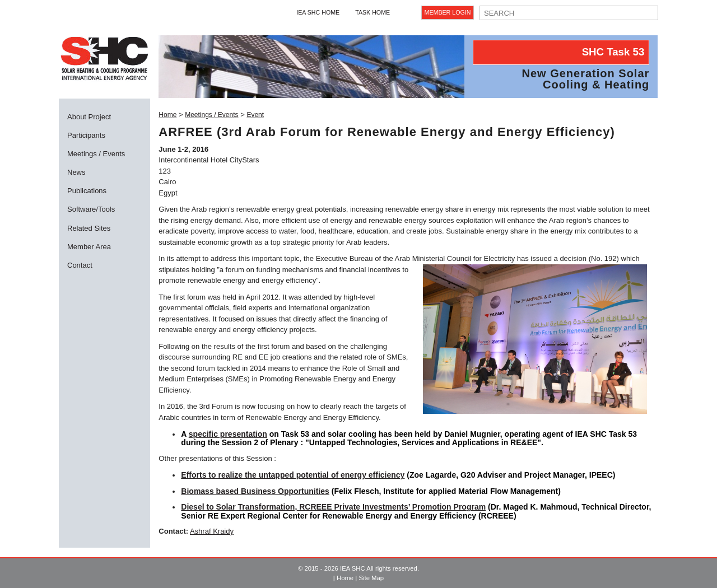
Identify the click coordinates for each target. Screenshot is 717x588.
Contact (80, 265)
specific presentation (228, 434)
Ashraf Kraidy (212, 531)
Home (167, 115)
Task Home (373, 12)
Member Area (89, 247)
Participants (86, 135)
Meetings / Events (96, 154)
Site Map (371, 578)
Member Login (448, 12)
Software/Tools (91, 209)
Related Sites (89, 228)
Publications (87, 191)
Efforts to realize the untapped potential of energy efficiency (293, 475)
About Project (89, 117)
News (76, 172)
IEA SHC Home (318, 12)
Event (255, 115)
